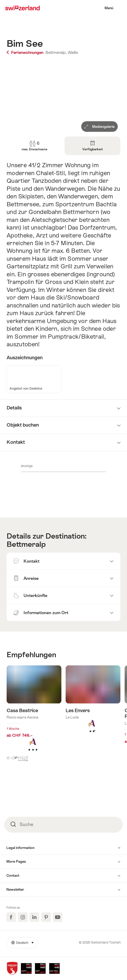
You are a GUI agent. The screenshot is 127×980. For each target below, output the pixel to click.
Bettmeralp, (56, 52)
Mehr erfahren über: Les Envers (93, 707)
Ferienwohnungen (26, 52)
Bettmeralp (26, 544)
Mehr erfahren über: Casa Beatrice (34, 717)
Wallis (73, 52)
